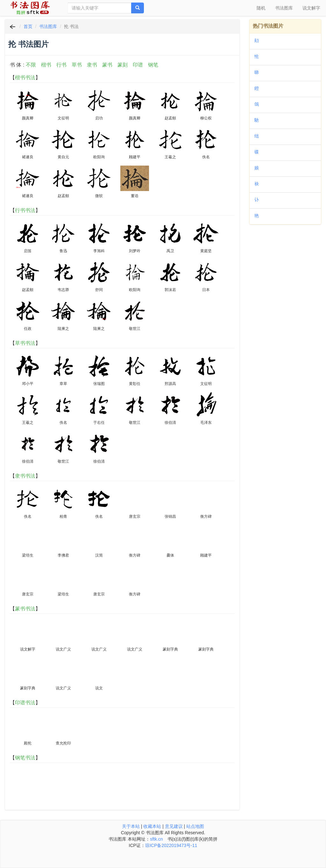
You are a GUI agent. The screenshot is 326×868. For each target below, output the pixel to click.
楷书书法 (25, 78)
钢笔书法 (25, 758)
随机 (261, 8)
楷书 (46, 65)
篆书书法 (25, 609)
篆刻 (123, 65)
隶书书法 (25, 476)
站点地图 (195, 826)
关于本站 (131, 826)
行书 (61, 65)
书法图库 (284, 8)
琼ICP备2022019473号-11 (171, 845)
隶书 (92, 65)
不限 (31, 65)
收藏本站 (152, 826)
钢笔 (153, 65)
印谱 (138, 65)
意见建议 (174, 826)
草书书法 (25, 343)
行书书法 (25, 210)
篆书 (107, 65)
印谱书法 (25, 703)
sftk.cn (156, 839)
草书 (77, 65)
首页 (28, 26)
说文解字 (311, 8)
